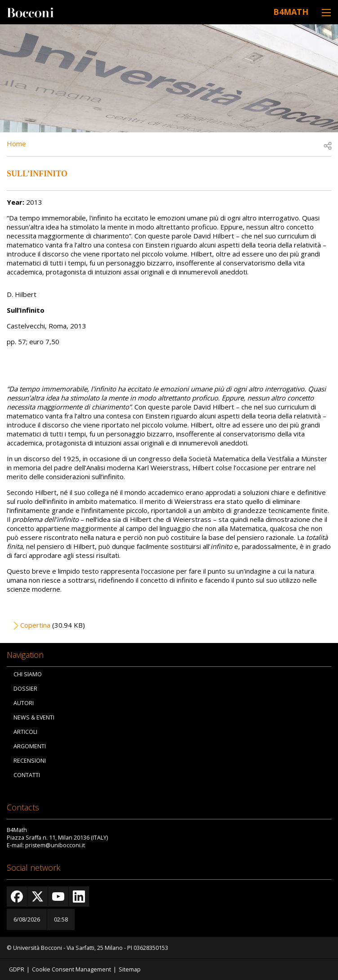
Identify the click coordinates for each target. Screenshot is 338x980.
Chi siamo (28, 674)
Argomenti (30, 746)
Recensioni (30, 761)
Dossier (25, 689)
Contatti (27, 775)
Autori (24, 703)
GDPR (17, 969)
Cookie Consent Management (71, 969)
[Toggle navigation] (326, 12)
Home (16, 144)
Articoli (25, 732)
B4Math (291, 12)
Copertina (35, 625)
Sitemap (130, 969)
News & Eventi (34, 717)
